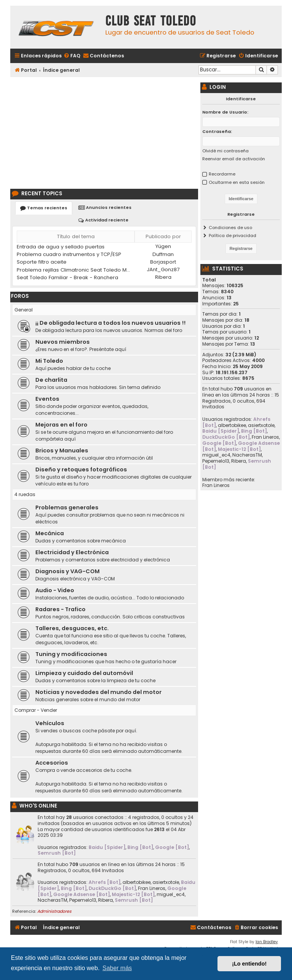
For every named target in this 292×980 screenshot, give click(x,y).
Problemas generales (67, 507)
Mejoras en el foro (61, 425)
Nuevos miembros (63, 342)
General (24, 310)
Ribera (163, 277)
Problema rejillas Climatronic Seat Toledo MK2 (75, 270)
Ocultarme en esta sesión (237, 182)
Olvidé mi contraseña (225, 151)
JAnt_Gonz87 (163, 269)
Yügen (163, 246)
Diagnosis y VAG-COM (67, 571)
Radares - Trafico (60, 609)
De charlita (51, 380)
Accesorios (52, 763)
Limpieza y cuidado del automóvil (84, 673)
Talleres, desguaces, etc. (72, 628)
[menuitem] (72, 56)
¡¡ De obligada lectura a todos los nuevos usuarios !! (110, 323)
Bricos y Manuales (62, 450)
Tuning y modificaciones (71, 654)
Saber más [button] (117, 968)
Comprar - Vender (36, 710)
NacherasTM (52, 900)
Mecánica (50, 533)
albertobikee (136, 882)
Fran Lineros (152, 888)
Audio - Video (55, 590)
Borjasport (163, 262)
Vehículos (50, 723)
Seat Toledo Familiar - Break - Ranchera (67, 277)
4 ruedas (25, 494)
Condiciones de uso (230, 228)
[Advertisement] (104, 132)
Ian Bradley (267, 942)
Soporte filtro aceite (42, 262)
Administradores (54, 911)
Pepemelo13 (83, 900)
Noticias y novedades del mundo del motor (98, 692)
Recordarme (222, 174)
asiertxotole (166, 882)
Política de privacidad (232, 236)
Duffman (163, 254)
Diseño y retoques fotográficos (81, 469)
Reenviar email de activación (234, 159)
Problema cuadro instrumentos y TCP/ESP (69, 254)
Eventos (47, 399)
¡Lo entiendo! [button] (249, 964)
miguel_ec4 (171, 895)
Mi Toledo (49, 361)
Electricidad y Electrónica (72, 552)
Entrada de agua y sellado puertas (61, 247)
